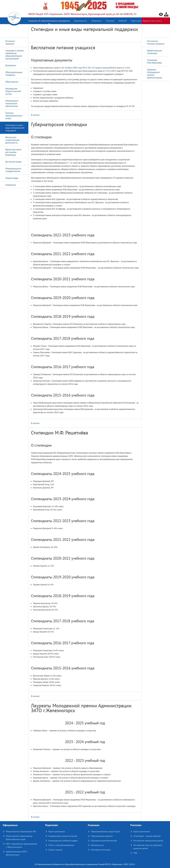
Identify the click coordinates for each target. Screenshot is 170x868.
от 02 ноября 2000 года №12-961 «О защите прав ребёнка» (88, 68)
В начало (35, 115)
